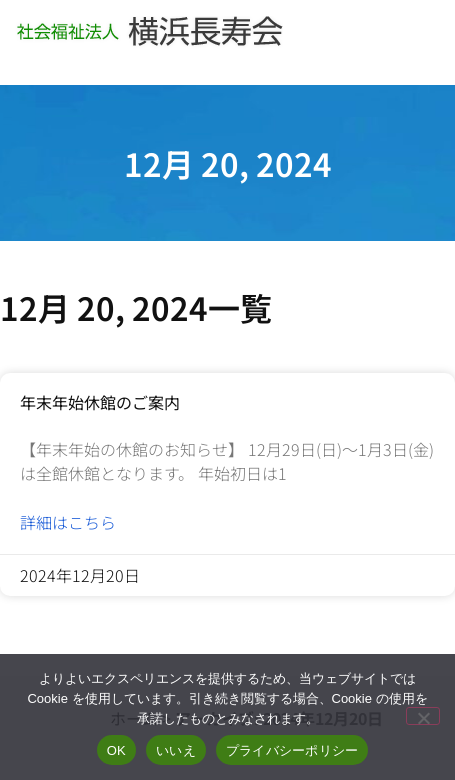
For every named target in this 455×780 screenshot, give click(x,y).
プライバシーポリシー (292, 750)
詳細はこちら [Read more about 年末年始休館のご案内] (68, 522)
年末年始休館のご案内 (100, 402)
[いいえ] (423, 716)
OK (116, 750)
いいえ (176, 750)
